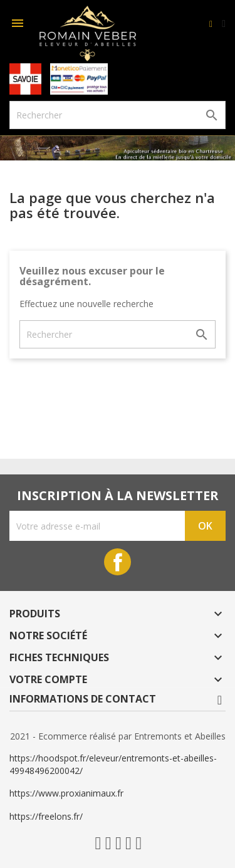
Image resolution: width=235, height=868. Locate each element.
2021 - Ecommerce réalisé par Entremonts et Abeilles (118, 736)
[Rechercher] (118, 115)
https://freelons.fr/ (46, 816)
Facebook (118, 562)
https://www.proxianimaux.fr (66, 793)
